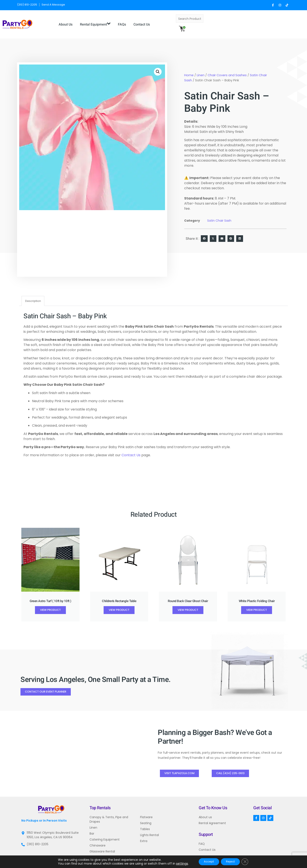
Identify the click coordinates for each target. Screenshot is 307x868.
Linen (201, 69)
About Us (109, 21)
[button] (158, 66)
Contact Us (185, 21)
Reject (232, 861)
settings (178, 863)
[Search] (267, 21)
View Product (50, 604)
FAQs (166, 21)
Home (189, 69)
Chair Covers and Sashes (227, 69)
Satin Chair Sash (219, 215)
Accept (207, 861)
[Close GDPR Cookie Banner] (248, 861)
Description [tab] (33, 295)
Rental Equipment (139, 21)
